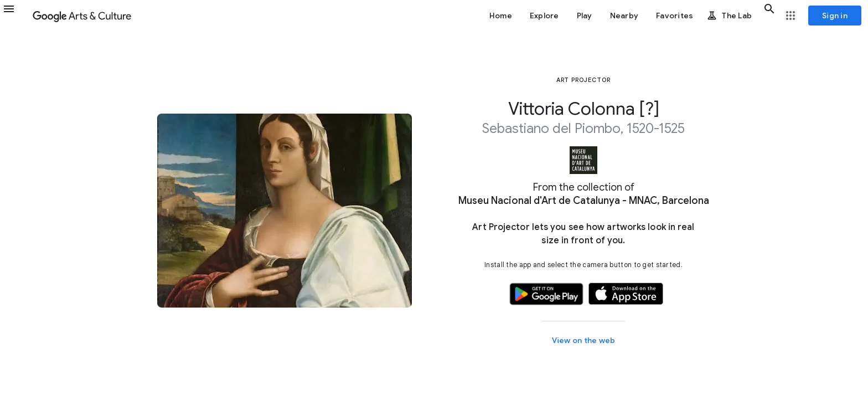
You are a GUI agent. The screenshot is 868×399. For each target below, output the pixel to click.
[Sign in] (835, 16)
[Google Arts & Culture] (82, 16)
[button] (15, 16)
